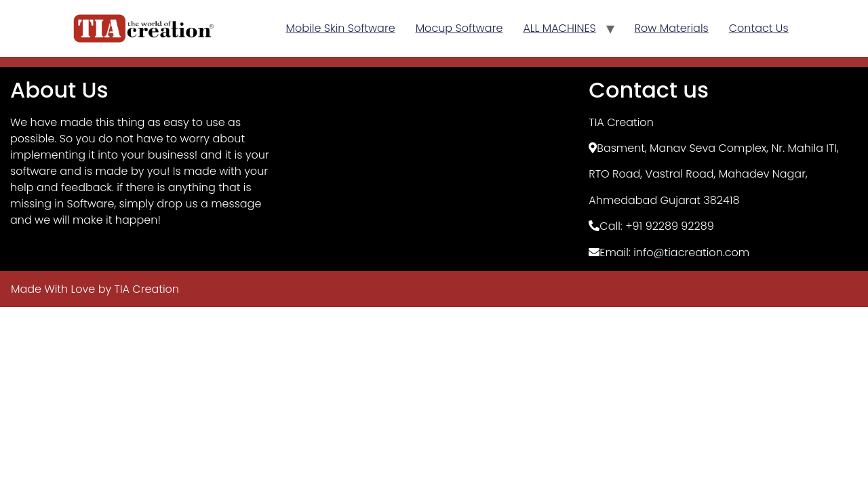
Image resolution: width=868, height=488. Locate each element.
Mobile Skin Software (341, 28)
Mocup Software (459, 28)
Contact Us (759, 28)
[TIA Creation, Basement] (434, 169)
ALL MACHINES (559, 28)
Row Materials (672, 28)
